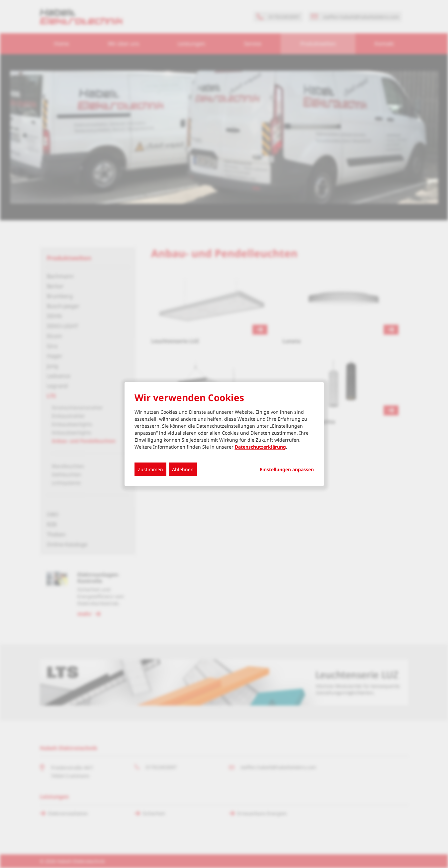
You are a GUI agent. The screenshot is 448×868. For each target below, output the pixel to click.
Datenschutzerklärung (260, 446)
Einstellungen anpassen (287, 469)
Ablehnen (183, 469)
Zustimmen (150, 469)
